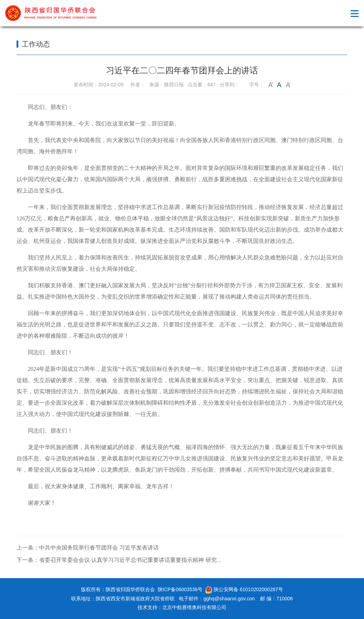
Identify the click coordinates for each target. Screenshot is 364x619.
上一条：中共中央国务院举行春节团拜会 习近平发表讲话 (88, 548)
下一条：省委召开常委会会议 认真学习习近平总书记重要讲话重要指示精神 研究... (119, 560)
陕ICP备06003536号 (180, 589)
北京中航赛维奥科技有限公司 (194, 607)
